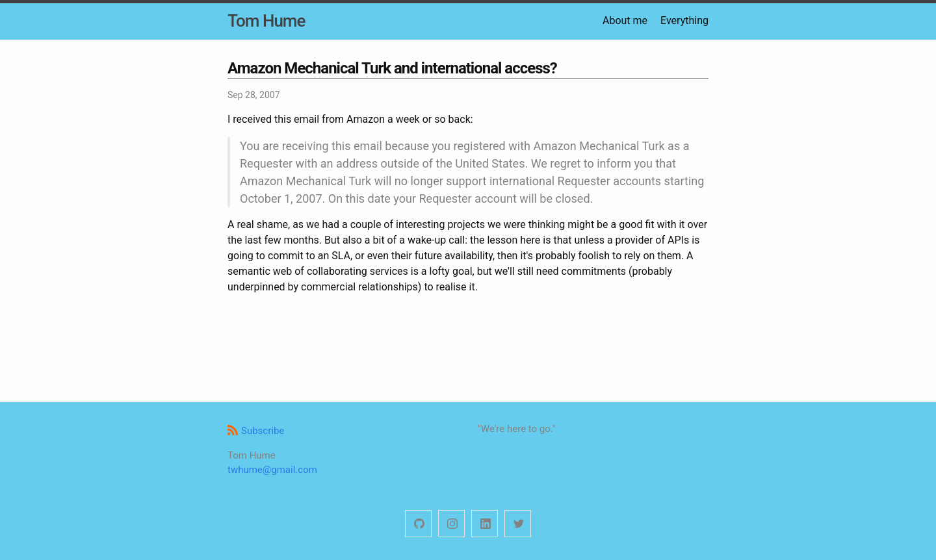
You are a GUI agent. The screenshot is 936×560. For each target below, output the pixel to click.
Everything (684, 20)
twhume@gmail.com (272, 470)
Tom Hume (266, 21)
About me (625, 20)
